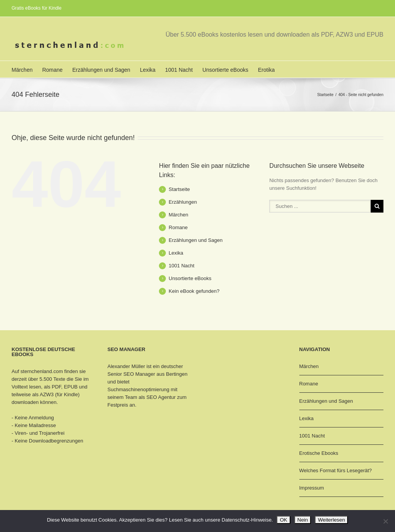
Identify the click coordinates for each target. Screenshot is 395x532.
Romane (52, 70)
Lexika (148, 70)
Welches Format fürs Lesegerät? (336, 470)
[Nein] (385, 521)
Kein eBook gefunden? (194, 291)
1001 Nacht (179, 70)
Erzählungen (183, 202)
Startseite (325, 95)
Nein (303, 520)
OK (283, 520)
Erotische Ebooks (319, 453)
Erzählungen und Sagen (101, 70)
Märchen (22, 70)
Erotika (267, 70)
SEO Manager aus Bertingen (155, 374)
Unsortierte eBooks (225, 70)
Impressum (312, 488)
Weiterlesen (331, 520)
